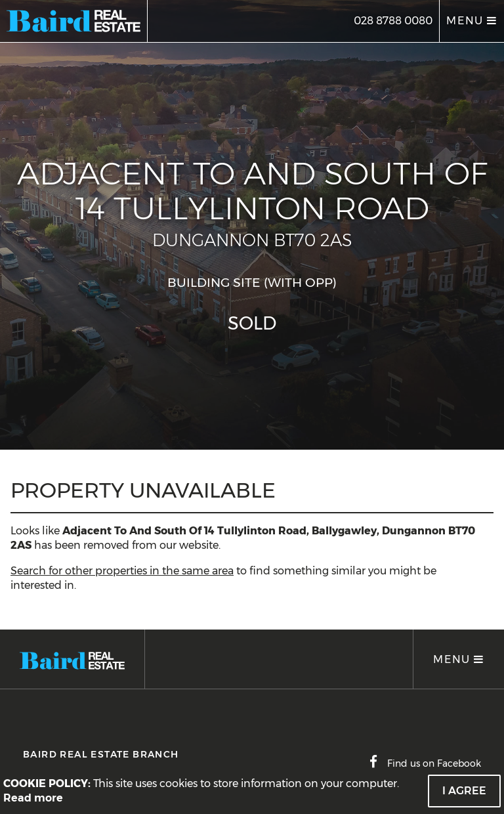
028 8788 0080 (393, 21)
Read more (33, 798)
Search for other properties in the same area (122, 571)
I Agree (464, 791)
